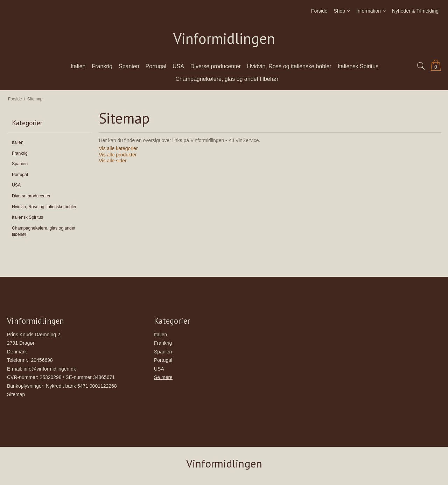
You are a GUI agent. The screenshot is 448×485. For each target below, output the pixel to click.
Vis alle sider (113, 161)
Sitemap (16, 394)
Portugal (20, 175)
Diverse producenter (31, 196)
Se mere (163, 377)
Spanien (20, 164)
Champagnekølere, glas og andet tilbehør (44, 231)
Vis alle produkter (118, 155)
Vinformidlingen (224, 39)
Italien (18, 142)
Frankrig (20, 153)
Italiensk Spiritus (27, 217)
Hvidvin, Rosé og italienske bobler (44, 207)
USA (16, 185)
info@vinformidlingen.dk (50, 369)
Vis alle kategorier (118, 148)
